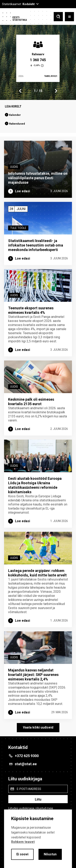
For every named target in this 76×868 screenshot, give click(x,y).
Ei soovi (22, 854)
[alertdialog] (38, 839)
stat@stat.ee (26, 764)
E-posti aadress (29, 789)
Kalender (15, 115)
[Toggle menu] (69, 17)
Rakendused (17, 124)
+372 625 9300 (27, 756)
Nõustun (50, 854)
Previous (20, 91)
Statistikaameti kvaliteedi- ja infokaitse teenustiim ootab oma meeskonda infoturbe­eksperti (36, 245)
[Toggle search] (58, 17)
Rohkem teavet (23, 842)
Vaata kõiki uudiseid (38, 727)
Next (56, 91)
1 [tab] (35, 91)
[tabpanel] (38, 58)
